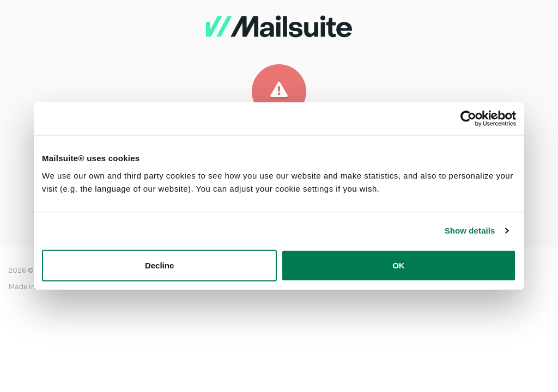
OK (399, 265)
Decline (159, 265)
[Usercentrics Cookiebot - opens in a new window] (468, 119)
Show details (470, 231)
